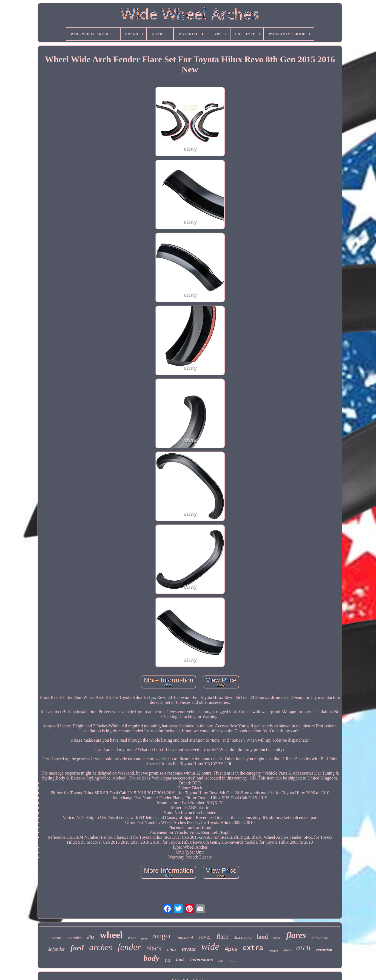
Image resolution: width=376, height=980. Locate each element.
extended (75, 938)
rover (205, 937)
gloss (287, 950)
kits (91, 937)
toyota (189, 949)
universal (185, 938)
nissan (233, 961)
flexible (273, 951)
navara (57, 938)
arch (303, 948)
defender (56, 949)
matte (277, 938)
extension (324, 950)
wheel (111, 935)
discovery (243, 937)
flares (296, 935)
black (154, 948)
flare (223, 937)
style (144, 939)
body (152, 958)
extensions (201, 960)
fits (168, 960)
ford (77, 948)
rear (221, 961)
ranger (162, 936)
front (132, 938)
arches (101, 947)
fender (129, 947)
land (263, 937)
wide (210, 947)
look (180, 960)
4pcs (231, 948)
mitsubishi (320, 938)
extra (253, 948)
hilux (172, 949)
